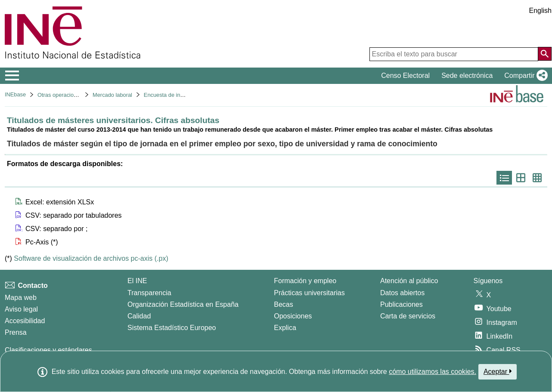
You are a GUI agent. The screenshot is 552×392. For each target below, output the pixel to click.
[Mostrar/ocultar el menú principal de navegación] (12, 76)
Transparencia (149, 293)
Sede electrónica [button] (467, 76)
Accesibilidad (25, 321)
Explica (285, 328)
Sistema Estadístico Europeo (172, 328)
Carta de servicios (408, 316)
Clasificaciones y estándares (48, 350)
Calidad (139, 316)
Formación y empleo (305, 281)
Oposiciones (293, 316)
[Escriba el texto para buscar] (454, 54)
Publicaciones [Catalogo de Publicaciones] (402, 304)
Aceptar (498, 371)
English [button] (540, 11)
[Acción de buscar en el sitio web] (545, 54)
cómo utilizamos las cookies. (433, 372)
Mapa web (21, 298)
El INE (137, 281)
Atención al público (409, 281)
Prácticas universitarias (309, 293)
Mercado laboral (112, 95)
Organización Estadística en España (183, 304)
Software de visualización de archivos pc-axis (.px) (91, 258)
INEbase (15, 94)
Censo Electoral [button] (405, 76)
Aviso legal (21, 309)
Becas (283, 304)
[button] (524, 76)
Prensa (16, 332)
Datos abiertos (402, 293)
